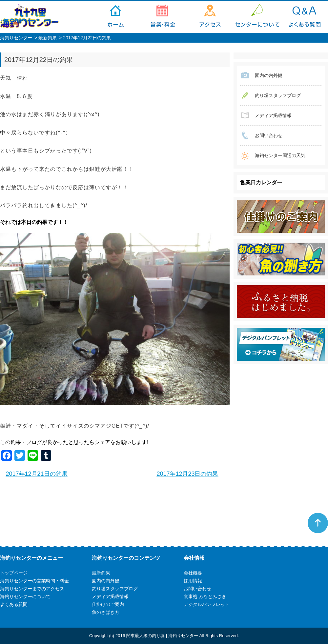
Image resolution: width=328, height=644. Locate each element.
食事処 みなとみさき (205, 596)
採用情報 (193, 581)
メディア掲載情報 (273, 115)
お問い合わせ (269, 135)
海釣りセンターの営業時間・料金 (163, 17)
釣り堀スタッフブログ (278, 95)
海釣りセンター (16, 38)
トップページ (115, 17)
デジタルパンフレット (207, 604)
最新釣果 (48, 38)
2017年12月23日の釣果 (187, 474)
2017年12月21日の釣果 (37, 474)
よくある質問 (304, 17)
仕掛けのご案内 (108, 604)
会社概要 (193, 573)
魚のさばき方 (106, 612)
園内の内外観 (269, 75)
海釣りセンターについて (257, 17)
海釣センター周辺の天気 (280, 155)
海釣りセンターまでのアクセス (210, 17)
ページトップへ (318, 523)
